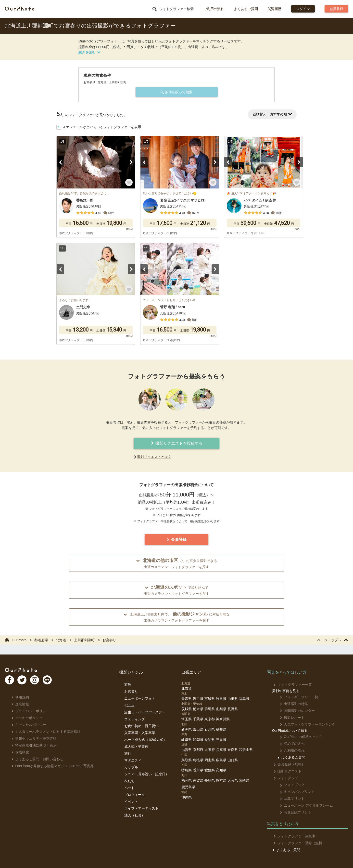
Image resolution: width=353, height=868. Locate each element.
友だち (129, 781)
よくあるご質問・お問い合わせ (36, 759)
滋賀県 (187, 750)
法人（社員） (135, 815)
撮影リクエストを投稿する (176, 443)
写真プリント (289, 799)
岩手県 (198, 699)
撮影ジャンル (131, 672)
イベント (131, 801)
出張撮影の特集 (291, 704)
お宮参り (131, 692)
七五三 (129, 705)
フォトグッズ (284, 778)
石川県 (210, 729)
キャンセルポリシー (27, 725)
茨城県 (187, 709)
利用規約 (19, 697)
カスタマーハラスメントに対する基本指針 (44, 732)
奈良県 (233, 750)
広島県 (221, 760)
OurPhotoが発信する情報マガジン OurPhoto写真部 (51, 766)
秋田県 (221, 699)
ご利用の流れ (214, 9)
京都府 (198, 750)
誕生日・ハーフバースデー (145, 712)
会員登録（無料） (288, 764)
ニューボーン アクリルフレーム (304, 805)
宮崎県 (244, 780)
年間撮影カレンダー (295, 711)
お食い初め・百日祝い (141, 726)
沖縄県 (187, 797)
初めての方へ (289, 744)
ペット (129, 788)
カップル (131, 767)
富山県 (198, 729)
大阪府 (210, 750)
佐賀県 (198, 780)
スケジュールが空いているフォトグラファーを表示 (102, 127)
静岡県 (198, 740)
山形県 (233, 699)
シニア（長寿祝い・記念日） (147, 774)
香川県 (198, 770)
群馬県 (210, 709)
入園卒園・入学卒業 (140, 733)
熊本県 (221, 780)
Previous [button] (60, 162)
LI (56, 682)
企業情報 (19, 704)
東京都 (210, 719)
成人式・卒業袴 (136, 747)
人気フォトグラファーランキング (305, 724)
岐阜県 (187, 740)
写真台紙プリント (293, 812)
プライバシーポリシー (29, 711)
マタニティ (133, 760)
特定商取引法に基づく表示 (32, 745)
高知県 (221, 770)
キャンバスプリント (295, 792)
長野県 (233, 709)
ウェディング (135, 719)
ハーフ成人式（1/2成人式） (145, 740)
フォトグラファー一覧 (291, 685)
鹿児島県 (188, 787)
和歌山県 (246, 750)
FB (10, 682)
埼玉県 (187, 719)
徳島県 (187, 770)
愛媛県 (210, 770)
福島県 (244, 699)
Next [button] (131, 162)
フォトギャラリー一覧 (296, 697)
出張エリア (191, 672)
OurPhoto (25, 670)
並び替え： (272, 114)
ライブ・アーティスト (141, 808)
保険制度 (19, 752)
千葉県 (198, 719)
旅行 (128, 753)
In (40, 682)
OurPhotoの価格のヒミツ (298, 737)
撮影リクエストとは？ (154, 457)
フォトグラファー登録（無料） (298, 843)
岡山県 (210, 760)
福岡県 (187, 780)
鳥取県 (187, 760)
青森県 (187, 699)
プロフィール (135, 795)
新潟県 (187, 729)
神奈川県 (223, 719)
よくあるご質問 (246, 9)
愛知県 (210, 740)
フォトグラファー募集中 (293, 836)
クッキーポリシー (26, 718)
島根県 (198, 760)
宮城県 (210, 699)
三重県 (221, 740)
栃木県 (198, 709)
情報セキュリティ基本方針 (32, 738)
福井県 (221, 729)
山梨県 (221, 709)
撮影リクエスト (286, 771)
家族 (128, 685)
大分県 (233, 780)
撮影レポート (289, 718)
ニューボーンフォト (140, 698)
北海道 (187, 689)
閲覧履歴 (275, 9)
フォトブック (289, 785)
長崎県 (210, 780)
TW (25, 682)
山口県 (233, 760)
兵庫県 (221, 750)
